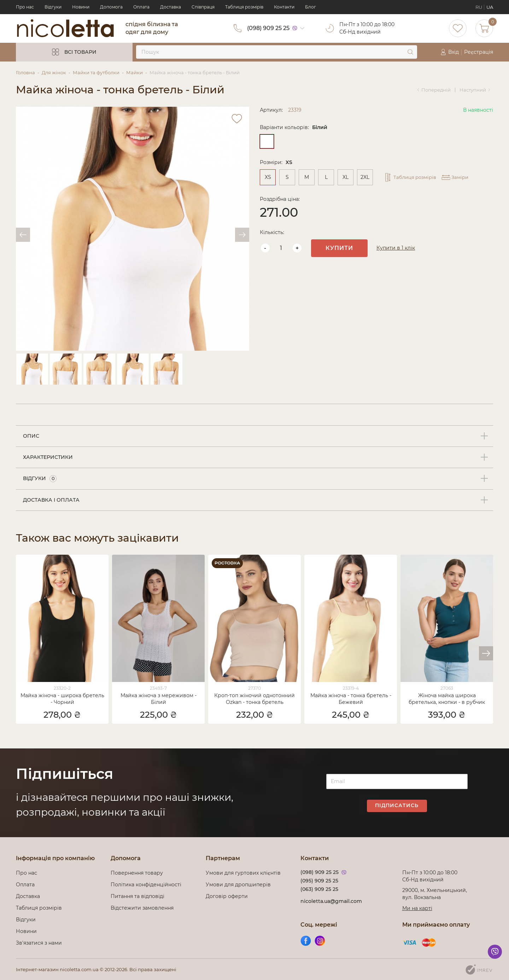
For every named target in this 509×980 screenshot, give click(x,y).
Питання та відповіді (138, 896)
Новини (81, 7)
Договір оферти (227, 896)
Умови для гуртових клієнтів (243, 873)
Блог (311, 7)
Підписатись (397, 805)
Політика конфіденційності (147, 885)
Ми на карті (417, 908)
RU (479, 7)
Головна (25, 72)
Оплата (141, 7)
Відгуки (53, 7)
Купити (339, 248)
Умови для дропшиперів (238, 885)
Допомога (111, 7)
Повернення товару (137, 873)
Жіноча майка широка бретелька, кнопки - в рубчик (447, 699)
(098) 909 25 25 (268, 28)
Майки (134, 72)
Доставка (171, 7)
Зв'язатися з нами (39, 943)
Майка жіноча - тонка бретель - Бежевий (351, 699)
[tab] (255, 436)
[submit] (410, 52)
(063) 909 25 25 (319, 889)
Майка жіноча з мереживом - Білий (159, 699)
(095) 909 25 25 (319, 881)
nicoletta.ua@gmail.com (331, 901)
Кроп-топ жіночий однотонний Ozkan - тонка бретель (255, 699)
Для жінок (54, 72)
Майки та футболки (96, 72)
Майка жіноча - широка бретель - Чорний (62, 699)
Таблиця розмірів (244, 7)
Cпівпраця (203, 7)
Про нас (25, 7)
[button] (486, 653)
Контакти (284, 7)
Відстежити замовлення (142, 908)
